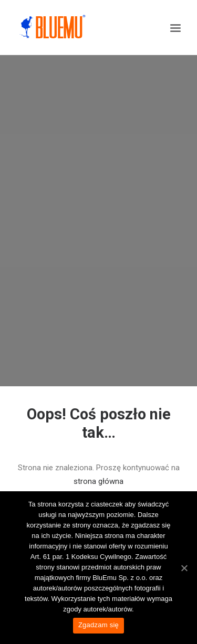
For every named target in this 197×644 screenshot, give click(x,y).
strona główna (98, 475)
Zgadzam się (98, 625)
